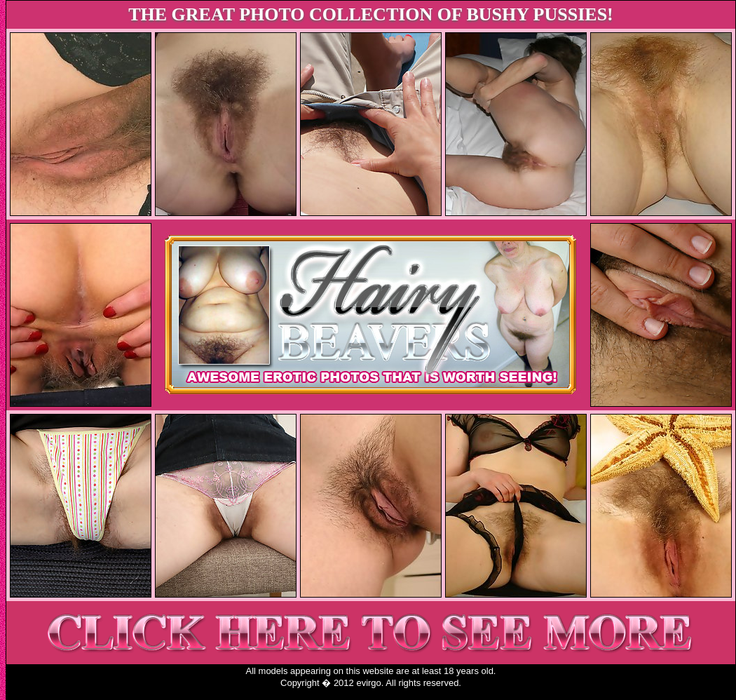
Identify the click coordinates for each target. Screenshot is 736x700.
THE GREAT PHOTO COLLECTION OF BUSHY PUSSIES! (371, 14)
